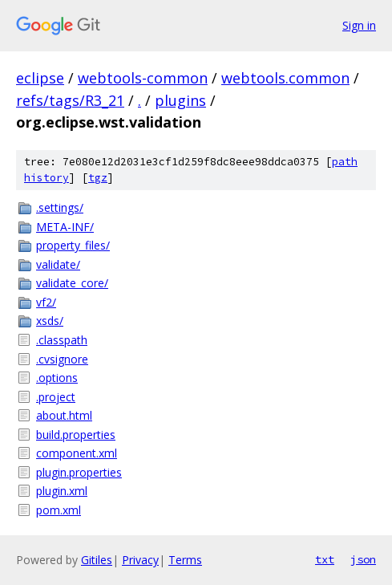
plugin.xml (62, 491)
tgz (98, 178)
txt (325, 559)
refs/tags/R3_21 (70, 100)
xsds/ (50, 321)
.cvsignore (62, 359)
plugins (180, 100)
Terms (185, 560)
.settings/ (60, 207)
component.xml (77, 453)
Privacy (140, 560)
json (363, 559)
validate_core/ (72, 283)
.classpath (62, 340)
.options (57, 378)
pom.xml (59, 510)
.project (56, 397)
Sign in (359, 25)
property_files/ (73, 245)
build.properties (76, 435)
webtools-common (143, 78)
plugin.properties (79, 472)
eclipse (40, 78)
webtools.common (285, 78)
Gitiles (97, 560)
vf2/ (46, 302)
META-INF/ (65, 227)
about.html (64, 415)
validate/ (58, 264)
